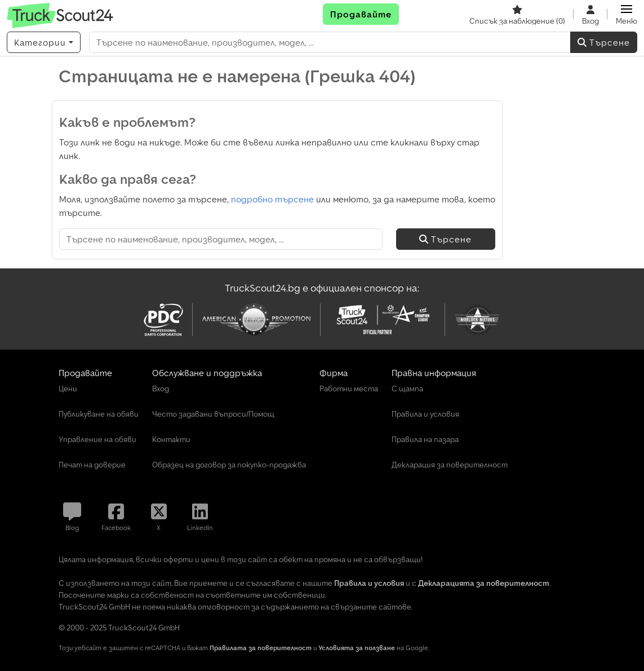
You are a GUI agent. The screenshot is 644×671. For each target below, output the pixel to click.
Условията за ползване (357, 648)
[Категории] (44, 42)
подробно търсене (272, 199)
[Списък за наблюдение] (517, 14)
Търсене (604, 42)
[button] (627, 14)
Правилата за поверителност (261, 648)
